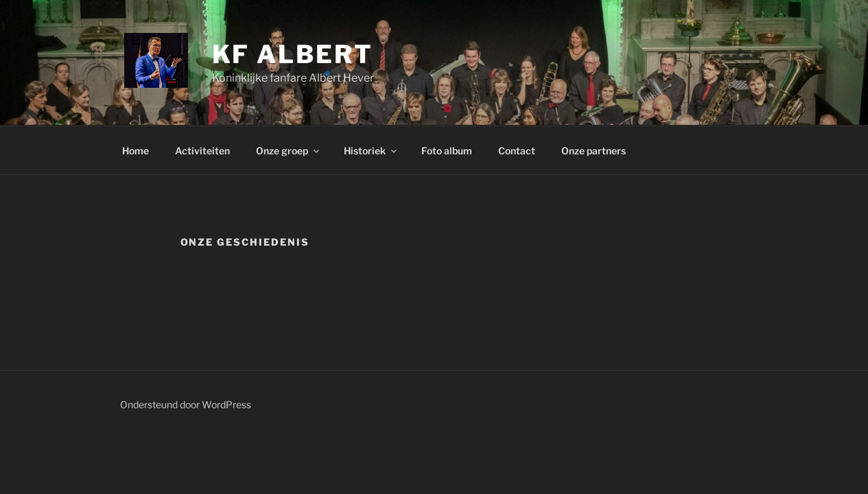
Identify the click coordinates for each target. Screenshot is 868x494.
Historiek (371, 151)
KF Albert (293, 54)
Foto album (447, 151)
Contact (517, 151)
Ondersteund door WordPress (186, 404)
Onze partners (594, 151)
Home (136, 151)
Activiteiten (202, 151)
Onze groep (289, 151)
